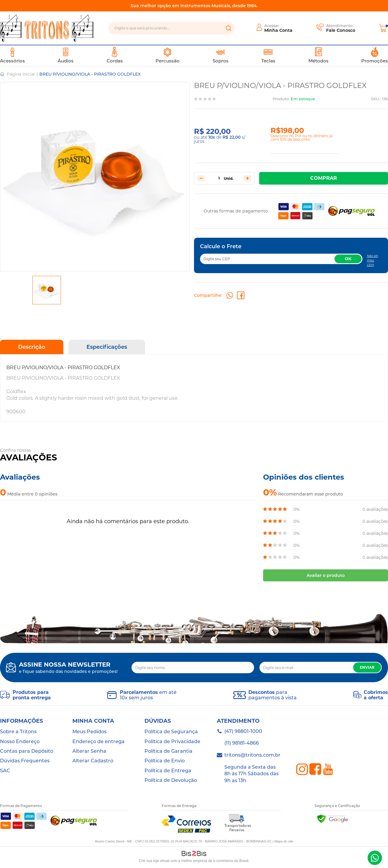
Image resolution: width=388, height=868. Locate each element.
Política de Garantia (168, 751)
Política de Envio (165, 761)
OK (348, 259)
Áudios (66, 55)
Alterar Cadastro (93, 761)
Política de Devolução (171, 780)
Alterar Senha (89, 751)
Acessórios (12, 55)
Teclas (268, 55)
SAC (5, 771)
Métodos (318, 55)
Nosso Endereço (20, 741)
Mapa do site (284, 841)
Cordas (115, 55)
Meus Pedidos (89, 732)
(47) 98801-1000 (375, 858)
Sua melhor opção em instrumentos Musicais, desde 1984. (194, 6)
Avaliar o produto (326, 575)
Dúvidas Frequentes (25, 761)
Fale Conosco (341, 30)
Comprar (324, 178)
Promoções (375, 55)
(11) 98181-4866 (242, 743)
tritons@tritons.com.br (252, 755)
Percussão (168, 55)
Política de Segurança (171, 732)
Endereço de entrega (99, 741)
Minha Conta (278, 30)
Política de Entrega (168, 771)
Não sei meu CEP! (373, 260)
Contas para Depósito (27, 751)
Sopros (221, 55)
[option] (47, 290)
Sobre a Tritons (18, 732)
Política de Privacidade (172, 741)
